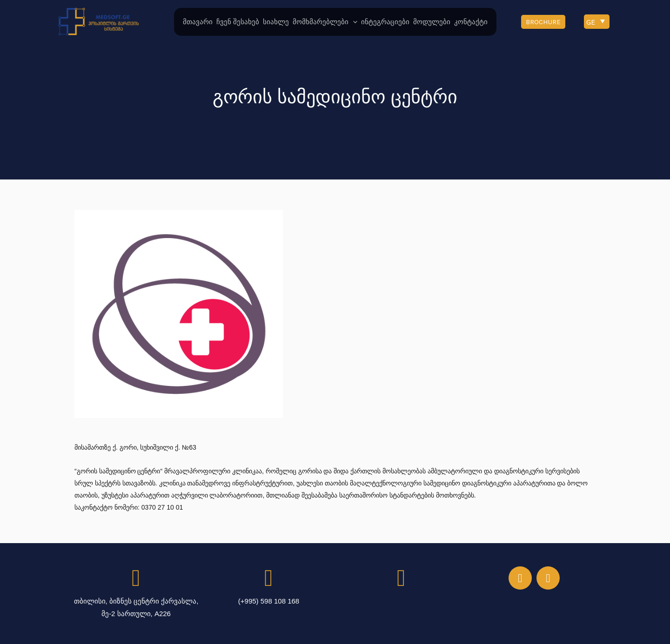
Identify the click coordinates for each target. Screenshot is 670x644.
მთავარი (198, 22)
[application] (353, 22)
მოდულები (432, 22)
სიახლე (276, 22)
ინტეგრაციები (385, 22)
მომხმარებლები (325, 22)
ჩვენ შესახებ (238, 22)
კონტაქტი (471, 22)
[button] (543, 22)
